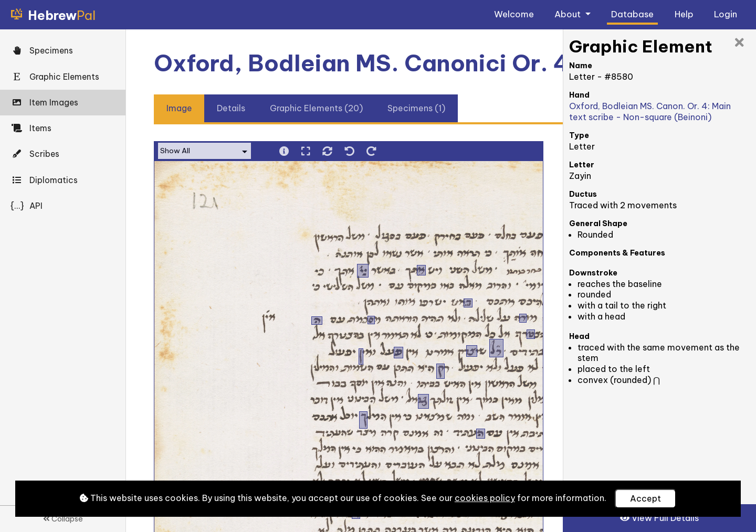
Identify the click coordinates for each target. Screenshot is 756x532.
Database (632, 14)
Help (684, 14)
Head (579, 336)
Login (726, 14)
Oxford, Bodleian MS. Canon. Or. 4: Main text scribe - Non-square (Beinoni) (650, 111)
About (569, 14)
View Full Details (659, 518)
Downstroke (593, 273)
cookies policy (485, 498)
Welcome (514, 14)
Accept (645, 498)
